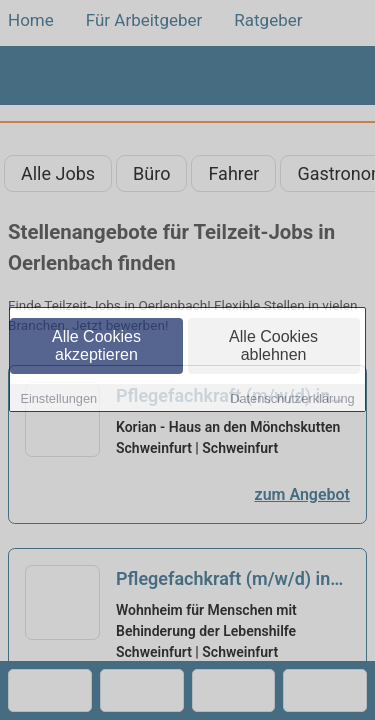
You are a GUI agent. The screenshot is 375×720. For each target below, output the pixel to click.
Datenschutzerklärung (292, 399)
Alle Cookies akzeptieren (96, 346)
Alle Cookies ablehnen (273, 346)
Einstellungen (58, 399)
